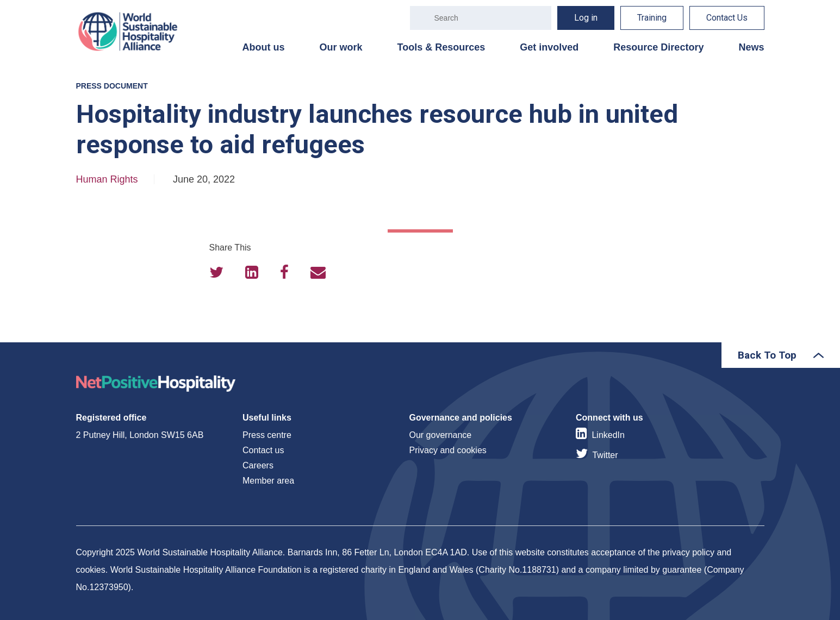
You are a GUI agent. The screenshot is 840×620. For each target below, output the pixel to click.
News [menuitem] (751, 47)
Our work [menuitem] (341, 47)
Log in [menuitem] (586, 18)
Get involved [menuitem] (549, 47)
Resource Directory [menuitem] (658, 47)
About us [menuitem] (264, 47)
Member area (268, 481)
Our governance (441, 435)
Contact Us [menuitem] (727, 18)
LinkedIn (608, 435)
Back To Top (767, 355)
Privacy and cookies (448, 450)
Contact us (263, 450)
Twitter (605, 455)
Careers (258, 465)
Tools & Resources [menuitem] (441, 47)
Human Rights (107, 179)
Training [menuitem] (652, 18)
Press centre (267, 435)
